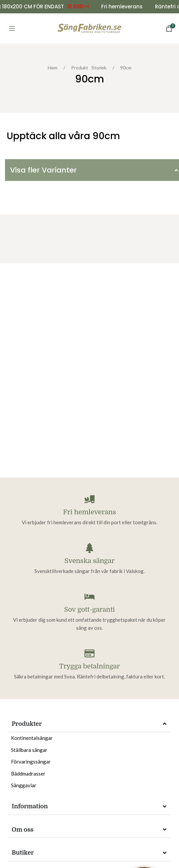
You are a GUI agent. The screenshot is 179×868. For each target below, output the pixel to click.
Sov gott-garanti (89, 610)
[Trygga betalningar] (89, 653)
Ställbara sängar (29, 750)
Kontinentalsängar (32, 738)
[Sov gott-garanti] (89, 597)
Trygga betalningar (89, 666)
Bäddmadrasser (28, 774)
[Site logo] (90, 28)
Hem (54, 68)
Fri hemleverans (90, 512)
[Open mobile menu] (12, 28)
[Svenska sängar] (89, 548)
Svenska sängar (89, 561)
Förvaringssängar (31, 762)
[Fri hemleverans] (89, 499)
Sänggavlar (24, 785)
